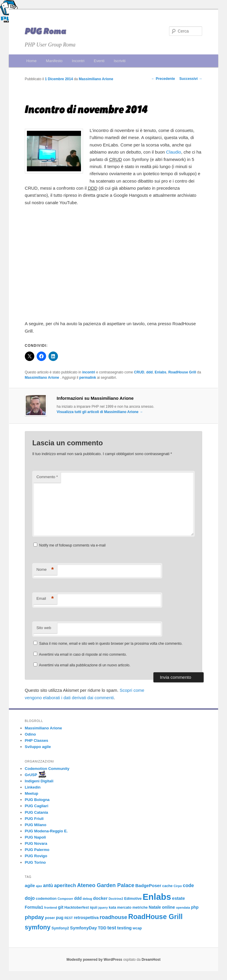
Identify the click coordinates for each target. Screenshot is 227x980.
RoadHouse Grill (182, 372)
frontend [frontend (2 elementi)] (51, 908)
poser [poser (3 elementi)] (50, 918)
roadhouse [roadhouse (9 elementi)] (113, 917)
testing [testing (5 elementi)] (124, 928)
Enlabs (160, 372)
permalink (88, 378)
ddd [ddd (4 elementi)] (78, 898)
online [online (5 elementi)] (168, 907)
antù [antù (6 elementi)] (48, 885)
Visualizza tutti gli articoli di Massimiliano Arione (100, 412)
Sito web (44, 628)
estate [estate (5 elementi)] (178, 898)
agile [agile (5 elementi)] (30, 885)
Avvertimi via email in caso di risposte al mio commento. (83, 655)
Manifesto (54, 61)
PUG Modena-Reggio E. (46, 831)
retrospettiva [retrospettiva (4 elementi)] (86, 918)
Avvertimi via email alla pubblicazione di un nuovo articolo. (85, 665)
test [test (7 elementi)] (112, 928)
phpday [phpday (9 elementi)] (34, 917)
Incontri (78, 61)
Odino (30, 734)
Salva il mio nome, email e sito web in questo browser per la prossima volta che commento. (111, 644)
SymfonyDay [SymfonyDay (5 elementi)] (83, 928)
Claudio (174, 152)
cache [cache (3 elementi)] (167, 886)
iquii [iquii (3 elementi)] (94, 908)
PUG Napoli (35, 837)
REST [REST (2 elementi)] (69, 918)
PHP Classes (37, 740)
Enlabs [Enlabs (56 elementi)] (157, 897)
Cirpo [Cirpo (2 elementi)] (178, 886)
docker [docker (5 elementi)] (100, 898)
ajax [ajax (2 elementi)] (39, 886)
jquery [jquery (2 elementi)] (103, 908)
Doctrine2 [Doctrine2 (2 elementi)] (116, 899)
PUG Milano (36, 825)
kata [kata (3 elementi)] (112, 908)
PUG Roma (46, 31)
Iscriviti (120, 61)
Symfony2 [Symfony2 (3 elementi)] (60, 928)
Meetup (32, 793)
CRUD (139, 372)
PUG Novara (36, 843)
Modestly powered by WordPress (95, 960)
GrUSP (31, 775)
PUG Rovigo (36, 856)
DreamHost (151, 960)
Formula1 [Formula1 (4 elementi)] (34, 907)
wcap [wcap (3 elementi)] (137, 928)
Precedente (163, 79)
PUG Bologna (37, 800)
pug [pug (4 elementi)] (60, 918)
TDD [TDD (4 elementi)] (102, 928)
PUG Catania (37, 812)
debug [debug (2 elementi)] (87, 899)
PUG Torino (35, 862)
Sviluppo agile (38, 747)
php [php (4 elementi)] (195, 907)
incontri (89, 372)
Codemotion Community (47, 769)
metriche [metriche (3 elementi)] (140, 908)
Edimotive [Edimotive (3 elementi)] (133, 899)
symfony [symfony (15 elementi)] (38, 927)
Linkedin (33, 787)
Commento (47, 477)
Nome (45, 570)
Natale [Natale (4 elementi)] (155, 907)
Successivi (191, 79)
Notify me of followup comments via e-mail (73, 545)
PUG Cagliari (37, 806)
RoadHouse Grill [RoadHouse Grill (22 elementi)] (155, 917)
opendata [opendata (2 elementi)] (183, 908)
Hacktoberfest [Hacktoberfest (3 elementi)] (77, 908)
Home (31, 61)
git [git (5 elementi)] (61, 907)
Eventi (99, 61)
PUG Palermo (37, 850)
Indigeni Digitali (39, 781)
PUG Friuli (34, 819)
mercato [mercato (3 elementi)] (124, 908)
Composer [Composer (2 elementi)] (65, 899)
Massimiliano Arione (96, 79)
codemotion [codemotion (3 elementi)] (46, 899)
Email (45, 599)
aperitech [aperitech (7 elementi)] (65, 885)
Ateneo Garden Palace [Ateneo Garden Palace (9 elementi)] (106, 885)
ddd (150, 372)
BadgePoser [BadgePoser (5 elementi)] (148, 885)
